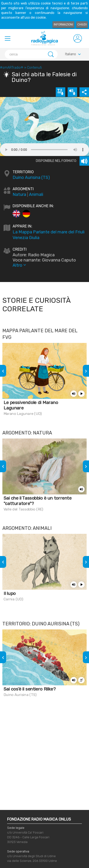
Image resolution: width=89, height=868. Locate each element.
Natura (19, 194)
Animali (36, 194)
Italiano (73, 54)
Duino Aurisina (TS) (31, 177)
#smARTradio (12, 68)
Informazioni (63, 25)
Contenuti (34, 68)
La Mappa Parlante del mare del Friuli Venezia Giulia (49, 235)
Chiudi (82, 25)
